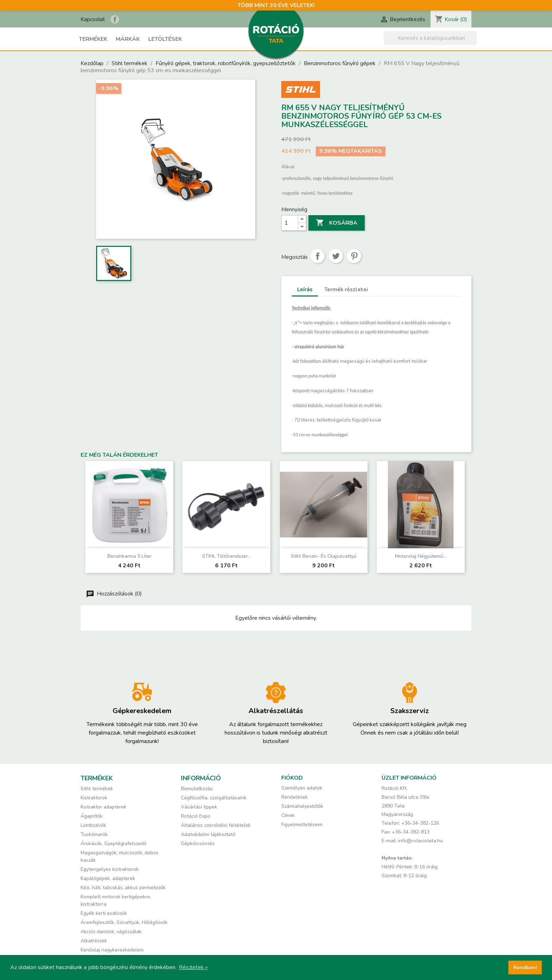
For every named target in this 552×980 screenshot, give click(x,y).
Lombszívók (93, 825)
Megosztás (318, 256)
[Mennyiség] (290, 223)
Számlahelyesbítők (302, 806)
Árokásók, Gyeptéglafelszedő (114, 844)
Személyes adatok (302, 788)
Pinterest (354, 256)
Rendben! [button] (525, 967)
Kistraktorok (94, 798)
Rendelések (294, 797)
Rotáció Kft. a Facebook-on (115, 19)
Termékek (93, 39)
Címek (288, 815)
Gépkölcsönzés (198, 844)
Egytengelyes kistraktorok (110, 869)
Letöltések (165, 39)
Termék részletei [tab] (346, 289)
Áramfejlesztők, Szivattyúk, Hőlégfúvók (124, 922)
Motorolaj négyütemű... (421, 556)
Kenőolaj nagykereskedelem (112, 950)
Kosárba (337, 223)
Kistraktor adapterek (103, 807)
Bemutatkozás (197, 789)
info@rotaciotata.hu (421, 841)
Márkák (128, 39)
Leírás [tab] (305, 289)
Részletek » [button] (193, 967)
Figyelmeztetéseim (302, 825)
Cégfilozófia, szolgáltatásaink (214, 798)
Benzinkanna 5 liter (129, 556)
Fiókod (292, 778)
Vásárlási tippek (199, 807)
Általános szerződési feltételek (216, 825)
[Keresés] (430, 38)
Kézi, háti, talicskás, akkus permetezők (123, 888)
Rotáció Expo (196, 816)
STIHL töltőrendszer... (227, 556)
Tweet (336, 256)
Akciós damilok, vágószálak (111, 932)
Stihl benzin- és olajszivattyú (324, 556)
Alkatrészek (94, 941)
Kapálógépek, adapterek (108, 878)
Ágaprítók (92, 816)
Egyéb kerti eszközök (104, 913)
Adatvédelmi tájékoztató (208, 834)
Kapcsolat (93, 19)
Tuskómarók (94, 834)
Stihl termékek (97, 789)
